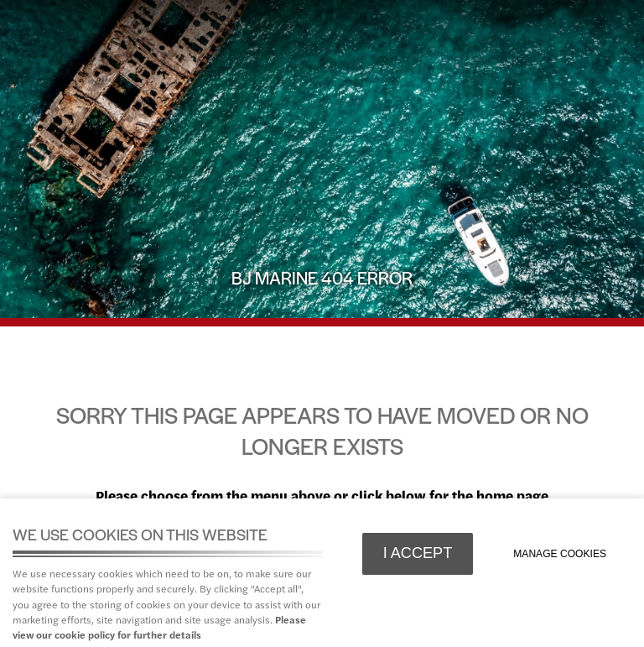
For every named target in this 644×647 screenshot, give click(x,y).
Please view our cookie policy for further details (159, 627)
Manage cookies (560, 554)
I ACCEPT (418, 553)
